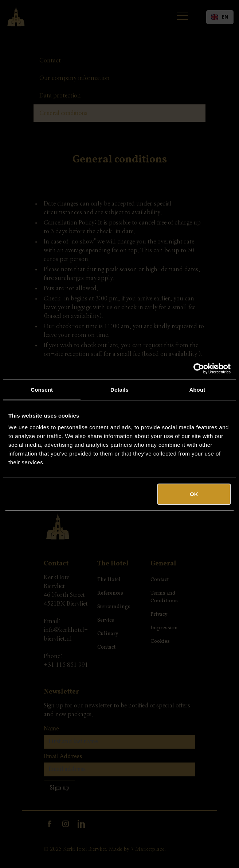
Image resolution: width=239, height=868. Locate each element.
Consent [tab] (42, 390)
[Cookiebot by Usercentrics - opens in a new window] (199, 369)
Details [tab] (119, 390)
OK (194, 494)
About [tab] (197, 390)
